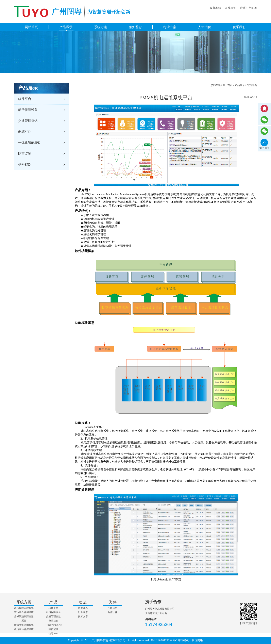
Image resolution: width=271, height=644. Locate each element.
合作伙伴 (113, 612)
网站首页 (31, 27)
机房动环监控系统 (24, 629)
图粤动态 (83, 608)
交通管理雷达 (28, 121)
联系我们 (239, 27)
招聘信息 (113, 608)
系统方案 (101, 27)
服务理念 (135, 27)
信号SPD (24, 164)
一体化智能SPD (29, 143)
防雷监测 (25, 154)
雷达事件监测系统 (24, 612)
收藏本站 (215, 8)
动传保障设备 (28, 110)
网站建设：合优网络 (190, 640)
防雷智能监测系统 (24, 625)
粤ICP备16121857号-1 (164, 640)
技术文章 (83, 616)
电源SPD (24, 132)
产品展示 (66, 27)
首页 (230, 85)
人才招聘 (204, 27)
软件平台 (25, 99)
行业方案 (170, 27)
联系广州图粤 (249, 8)
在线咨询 (231, 8)
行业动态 (83, 612)
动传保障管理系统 (24, 608)
